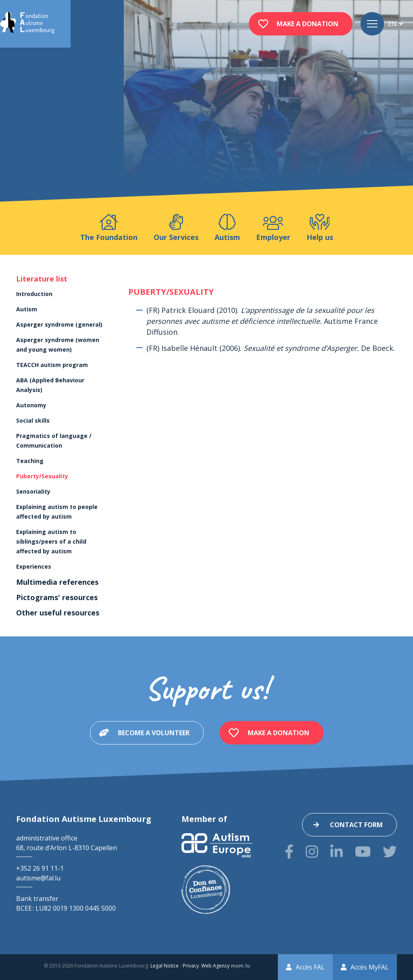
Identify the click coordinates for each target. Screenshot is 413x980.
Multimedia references (57, 582)
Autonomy (31, 405)
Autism (27, 309)
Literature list (42, 279)
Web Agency (215, 966)
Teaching (30, 461)
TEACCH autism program (52, 365)
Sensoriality (33, 491)
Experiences (34, 566)
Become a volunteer (154, 733)
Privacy (191, 966)
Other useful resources (58, 613)
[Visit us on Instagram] (312, 852)
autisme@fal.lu (38, 878)
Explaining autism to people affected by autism (57, 512)
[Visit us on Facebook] (289, 852)
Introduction (34, 294)
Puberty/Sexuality (42, 476)
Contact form (356, 825)
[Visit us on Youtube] (363, 852)
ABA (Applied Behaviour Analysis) (50, 385)
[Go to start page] (27, 24)
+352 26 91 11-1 (40, 868)
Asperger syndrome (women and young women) (58, 345)
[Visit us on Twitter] (390, 852)
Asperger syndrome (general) (59, 324)
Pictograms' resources (57, 597)
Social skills (33, 420)
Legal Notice (165, 966)
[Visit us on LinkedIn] (337, 852)
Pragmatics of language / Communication (54, 441)
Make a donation (308, 24)
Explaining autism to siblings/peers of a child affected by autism (51, 541)
